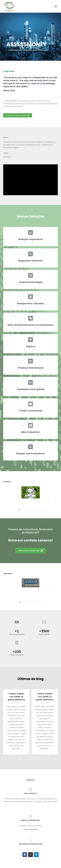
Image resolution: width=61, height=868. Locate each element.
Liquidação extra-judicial (31, 389)
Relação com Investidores (30, 453)
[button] (18, 115)
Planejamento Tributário (31, 304)
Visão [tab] (6, 153)
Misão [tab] (6, 138)
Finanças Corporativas (30, 239)
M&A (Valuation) (30, 432)
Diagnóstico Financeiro (30, 261)
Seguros (30, 346)
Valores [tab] (7, 157)
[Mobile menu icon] (56, 6)
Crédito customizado (30, 411)
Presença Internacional (30, 368)
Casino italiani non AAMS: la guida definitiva (16, 697)
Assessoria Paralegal (31, 282)
